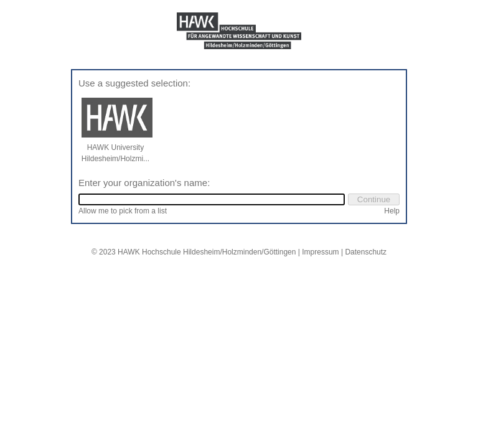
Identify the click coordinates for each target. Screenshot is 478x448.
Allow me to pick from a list (123, 211)
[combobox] (212, 199)
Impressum (320, 252)
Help (392, 211)
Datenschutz (366, 252)
